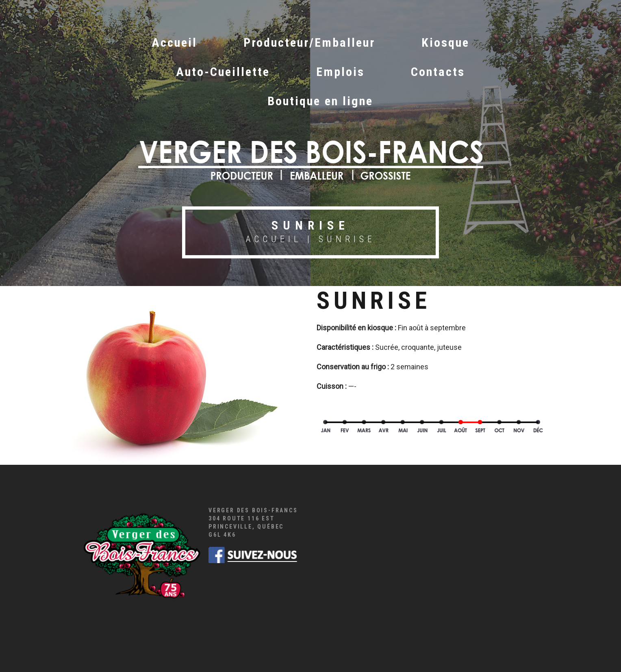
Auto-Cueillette (223, 72)
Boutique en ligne (320, 101)
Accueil (174, 42)
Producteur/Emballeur (309, 42)
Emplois (340, 72)
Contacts (438, 72)
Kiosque (445, 42)
